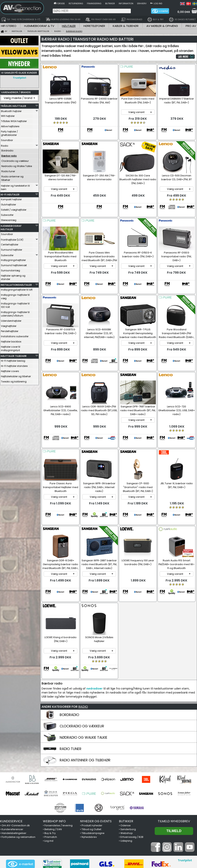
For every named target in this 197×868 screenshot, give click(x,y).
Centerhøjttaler (10, 245)
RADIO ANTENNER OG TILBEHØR (85, 712)
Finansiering (94, 3)
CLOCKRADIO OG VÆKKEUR (82, 678)
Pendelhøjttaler (10, 331)
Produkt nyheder (92, 777)
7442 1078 (146, 845)
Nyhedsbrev (89, 789)
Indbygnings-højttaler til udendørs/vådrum (15, 314)
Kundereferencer (12, 781)
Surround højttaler (12, 250)
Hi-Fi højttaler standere (14, 366)
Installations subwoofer (15, 336)
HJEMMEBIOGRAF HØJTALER (11, 228)
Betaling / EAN (53, 781)
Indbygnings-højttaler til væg (15, 297)
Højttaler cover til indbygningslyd (11, 348)
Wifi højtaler (8, 116)
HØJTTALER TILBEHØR (14, 356)
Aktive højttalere (10, 126)
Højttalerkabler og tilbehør (16, 376)
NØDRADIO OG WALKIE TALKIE (83, 689)
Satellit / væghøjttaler (14, 210)
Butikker (110, 3)
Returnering (76, 3)
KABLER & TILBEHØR (126, 26)
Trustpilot (20, 78)
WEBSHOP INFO (54, 773)
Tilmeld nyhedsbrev (174, 773)
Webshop (127, 785)
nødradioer (94, 640)
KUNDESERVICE (11, 773)
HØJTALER (69, 26)
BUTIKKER (126, 773)
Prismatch (51, 789)
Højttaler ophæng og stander (13, 277)
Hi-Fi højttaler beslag (13, 361)
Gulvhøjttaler (8, 205)
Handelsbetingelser (14, 785)
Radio (5, 146)
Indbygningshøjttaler (13, 260)
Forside (61, 3)
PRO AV (191, 26)
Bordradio (7, 151)
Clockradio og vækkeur (15, 161)
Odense (126, 777)
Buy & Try (50, 785)
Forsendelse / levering (58, 777)
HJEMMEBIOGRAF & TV (39, 26)
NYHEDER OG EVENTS (96, 773)
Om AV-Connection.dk (16, 777)
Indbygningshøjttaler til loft (17, 290)
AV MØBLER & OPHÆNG (162, 26)
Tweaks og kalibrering (14, 382)
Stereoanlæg (9, 220)
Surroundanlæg (10, 270)
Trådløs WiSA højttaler (14, 121)
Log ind (158, 3)
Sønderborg (128, 781)
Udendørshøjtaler (11, 321)
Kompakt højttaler (11, 199)
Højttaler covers (10, 371)
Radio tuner (8, 171)
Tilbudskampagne (93, 785)
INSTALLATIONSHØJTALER (16, 285)
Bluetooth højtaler (11, 111)
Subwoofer (7, 215)
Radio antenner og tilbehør (12, 178)
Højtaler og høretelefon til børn (15, 187)
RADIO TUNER (71, 700)
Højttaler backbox (11, 342)
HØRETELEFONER (94, 26)
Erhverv (142, 3)
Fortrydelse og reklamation (18, 789)
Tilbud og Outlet (91, 781)
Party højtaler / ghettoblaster (9, 133)
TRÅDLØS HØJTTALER (13, 106)
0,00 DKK (184, 12)
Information (126, 3)
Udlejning (126, 792)
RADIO (83, 658)
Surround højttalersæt (14, 265)
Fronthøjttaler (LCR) (12, 240)
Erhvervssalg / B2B (132, 789)
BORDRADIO (69, 666)
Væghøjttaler (9, 326)
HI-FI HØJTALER (10, 195)
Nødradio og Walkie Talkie (17, 166)
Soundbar (7, 140)
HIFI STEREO (9, 26)
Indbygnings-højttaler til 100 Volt (15, 305)
